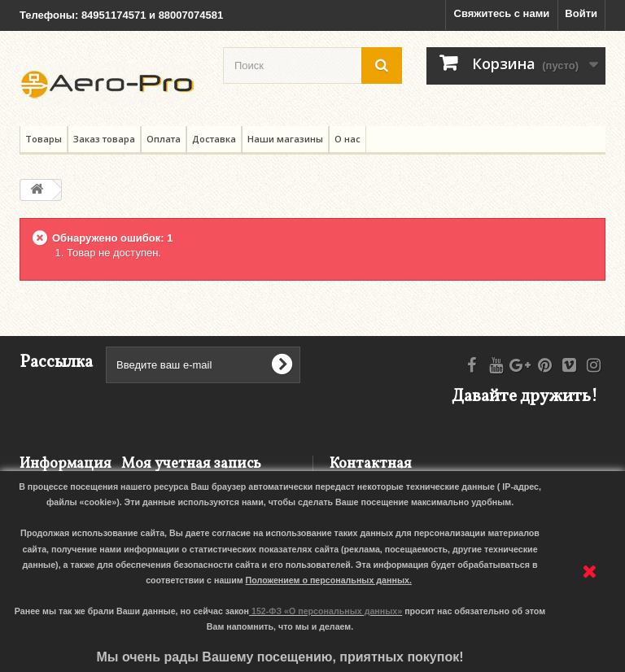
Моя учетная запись (191, 464)
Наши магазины (285, 139)
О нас (347, 139)
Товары (44, 139)
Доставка (214, 139)
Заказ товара (104, 139)
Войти (581, 13)
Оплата (164, 139)
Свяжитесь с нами (502, 13)
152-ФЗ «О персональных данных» (327, 611)
